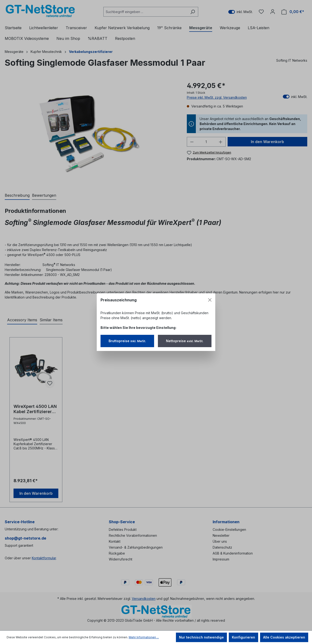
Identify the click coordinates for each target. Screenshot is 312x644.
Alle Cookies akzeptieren (284, 637)
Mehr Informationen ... (144, 637)
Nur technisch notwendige (201, 637)
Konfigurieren (243, 637)
